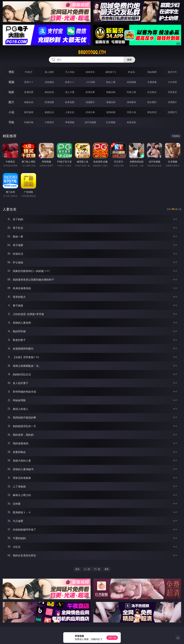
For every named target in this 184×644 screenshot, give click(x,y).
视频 (11, 82)
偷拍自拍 (49, 92)
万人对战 (70, 72)
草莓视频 (70, 122)
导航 (11, 122)
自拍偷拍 (49, 82)
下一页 (97, 569)
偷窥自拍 (29, 102)
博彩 (11, 72)
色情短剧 (131, 122)
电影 (11, 92)
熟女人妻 (111, 82)
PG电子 (29, 72)
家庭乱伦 (49, 112)
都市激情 (29, 112)
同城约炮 (29, 122)
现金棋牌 (152, 72)
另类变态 (172, 92)
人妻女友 (70, 112)
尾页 (107, 569)
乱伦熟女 (152, 92)
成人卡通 (70, 92)
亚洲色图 (49, 102)
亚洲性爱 (29, 92)
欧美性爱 (90, 92)
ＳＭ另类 (172, 82)
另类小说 (131, 112)
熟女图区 (152, 102)
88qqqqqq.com (92, 52)
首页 (77, 569)
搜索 (129, 60)
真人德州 (49, 72)
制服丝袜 (111, 92)
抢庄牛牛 (172, 72)
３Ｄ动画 (90, 82)
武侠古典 (90, 112)
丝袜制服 (131, 82)
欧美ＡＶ (70, 82)
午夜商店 (49, 122)
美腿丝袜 (111, 102)
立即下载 (112, 638)
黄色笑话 (152, 112)
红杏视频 (111, 122)
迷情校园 (111, 112)
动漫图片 (90, 102)
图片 (11, 102)
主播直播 (152, 82)
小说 (11, 112)
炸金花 (131, 72)
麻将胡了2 (111, 72)
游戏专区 (90, 72)
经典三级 (131, 92)
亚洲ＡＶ (29, 82)
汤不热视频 (90, 122)
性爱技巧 (172, 112)
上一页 (87, 569)
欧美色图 (70, 102)
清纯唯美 (131, 102)
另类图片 (172, 102)
